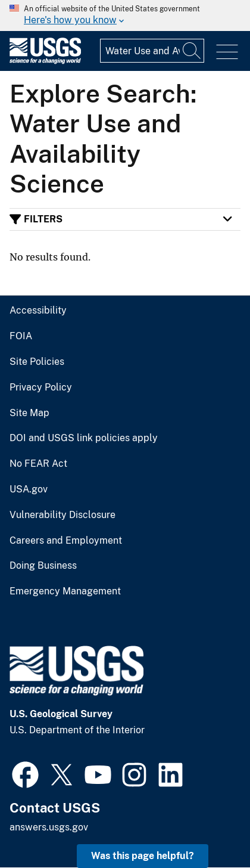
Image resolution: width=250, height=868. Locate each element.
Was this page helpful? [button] (143, 856)
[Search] (192, 51)
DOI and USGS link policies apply (84, 438)
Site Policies (37, 362)
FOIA (21, 336)
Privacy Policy (41, 387)
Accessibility (38, 311)
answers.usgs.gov (49, 827)
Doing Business (43, 566)
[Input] (152, 51)
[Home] (45, 61)
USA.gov (29, 489)
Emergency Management (65, 591)
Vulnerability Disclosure (62, 515)
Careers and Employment (66, 541)
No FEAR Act (38, 464)
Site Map (29, 413)
